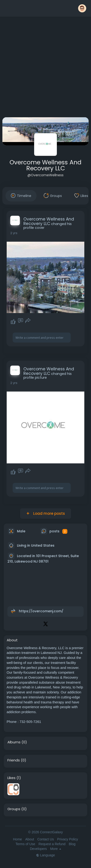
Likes (11, 778)
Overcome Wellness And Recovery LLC (45, 165)
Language (45, 855)
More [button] (56, 849)
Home (17, 839)
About (30, 839)
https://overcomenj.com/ (41, 611)
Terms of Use (25, 844)
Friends (14, 760)
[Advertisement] (45, 68)
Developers (38, 849)
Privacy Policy (67, 839)
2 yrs (14, 233)
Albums (14, 742)
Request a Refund (52, 844)
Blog (72, 844)
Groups (14, 809)
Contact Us (45, 839)
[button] (82, 8)
